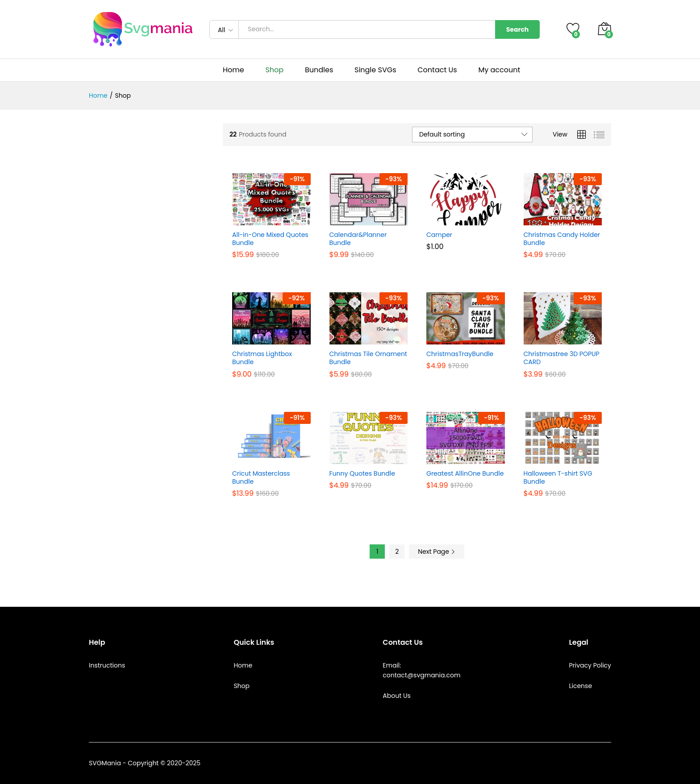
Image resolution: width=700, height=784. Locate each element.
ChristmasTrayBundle (460, 354)
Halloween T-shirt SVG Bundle (558, 477)
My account (499, 70)
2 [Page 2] (397, 552)
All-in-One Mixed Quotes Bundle (270, 239)
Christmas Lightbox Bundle (262, 358)
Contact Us (437, 70)
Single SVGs (375, 70)
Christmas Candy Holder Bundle (562, 239)
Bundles (319, 70)
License (580, 686)
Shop (274, 70)
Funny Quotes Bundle (362, 473)
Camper (439, 235)
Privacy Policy (590, 665)
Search (518, 29)
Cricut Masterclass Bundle (261, 477)
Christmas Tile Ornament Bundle (368, 358)
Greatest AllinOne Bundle (465, 473)
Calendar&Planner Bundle (358, 239)
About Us (396, 696)
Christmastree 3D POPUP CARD (562, 358)
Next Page (437, 552)
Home (233, 70)
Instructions (107, 665)
